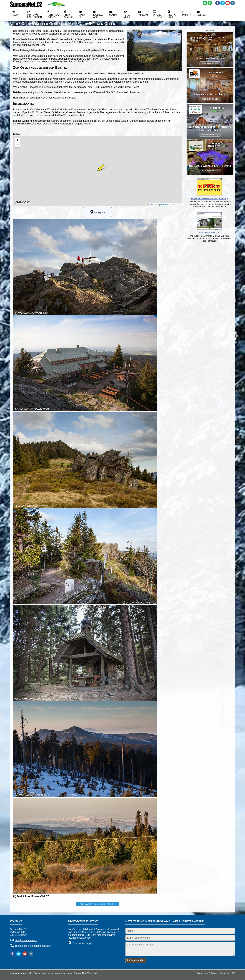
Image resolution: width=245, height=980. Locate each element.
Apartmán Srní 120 (210, 233)
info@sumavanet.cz (26, 940)
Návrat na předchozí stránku (99, 904)
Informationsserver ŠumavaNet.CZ (72, 973)
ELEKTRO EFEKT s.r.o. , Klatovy (210, 198)
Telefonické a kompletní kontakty (33, 946)
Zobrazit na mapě (82, 943)
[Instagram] (233, 3)
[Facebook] (218, 3)
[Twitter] (223, 3)
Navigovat (97, 212)
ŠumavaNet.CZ (227, 973)
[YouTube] (228, 3)
